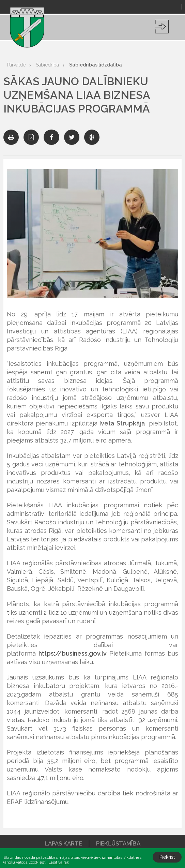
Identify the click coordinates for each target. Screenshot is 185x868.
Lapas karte (63, 843)
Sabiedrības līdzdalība (96, 65)
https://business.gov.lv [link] (73, 653)
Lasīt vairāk (59, 862)
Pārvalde (16, 65)
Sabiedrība (47, 65)
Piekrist (167, 857)
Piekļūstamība (118, 843)
